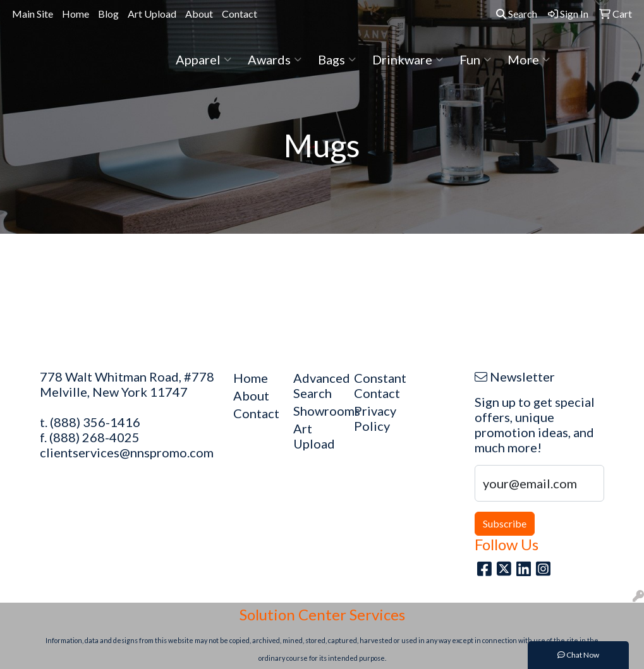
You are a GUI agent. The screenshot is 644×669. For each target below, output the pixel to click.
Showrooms (316, 411)
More (529, 59)
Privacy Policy (375, 418)
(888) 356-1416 (95, 422)
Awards (275, 59)
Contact (240, 14)
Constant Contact (377, 385)
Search (517, 14)
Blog (108, 14)
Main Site (33, 14)
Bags (337, 59)
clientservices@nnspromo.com (127, 452)
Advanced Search (316, 385)
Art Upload (152, 14)
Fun (475, 59)
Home (76, 14)
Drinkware (408, 59)
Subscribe (505, 523)
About (199, 14)
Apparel (204, 59)
